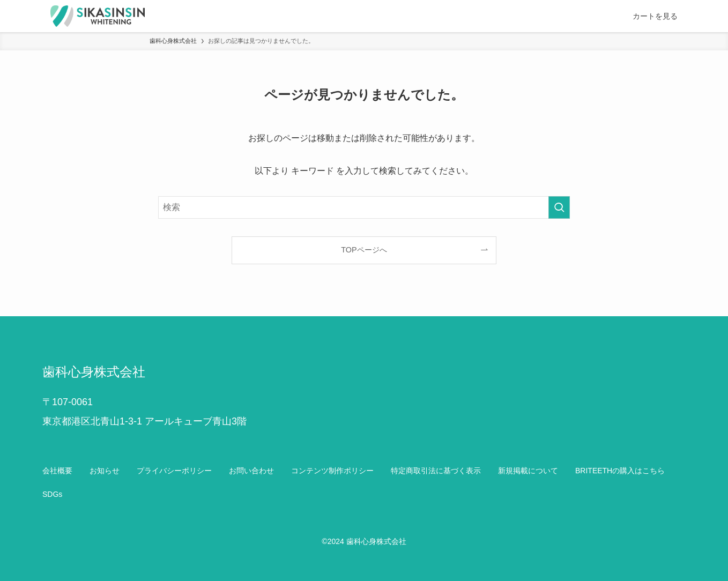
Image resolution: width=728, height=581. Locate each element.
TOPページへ (364, 250)
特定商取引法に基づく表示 (436, 471)
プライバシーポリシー (174, 471)
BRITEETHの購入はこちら (620, 471)
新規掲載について (528, 471)
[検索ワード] (364, 207)
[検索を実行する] (559, 207)
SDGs (52, 494)
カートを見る (655, 16)
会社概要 (57, 471)
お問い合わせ (251, 471)
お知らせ (105, 471)
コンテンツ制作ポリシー (332, 471)
